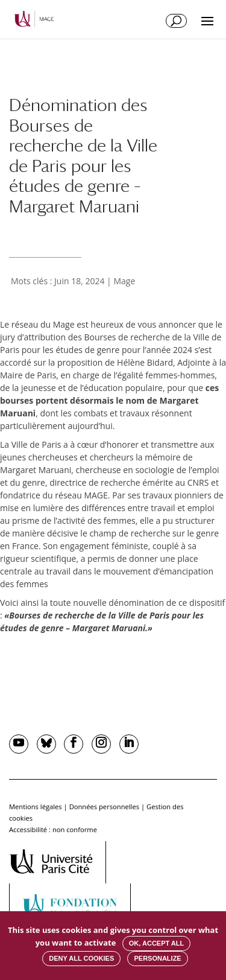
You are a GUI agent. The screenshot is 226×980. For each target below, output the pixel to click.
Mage (124, 281)
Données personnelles (104, 807)
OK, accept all (156, 943)
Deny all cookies (81, 958)
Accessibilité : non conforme (53, 829)
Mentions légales (36, 807)
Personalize (157, 958)
